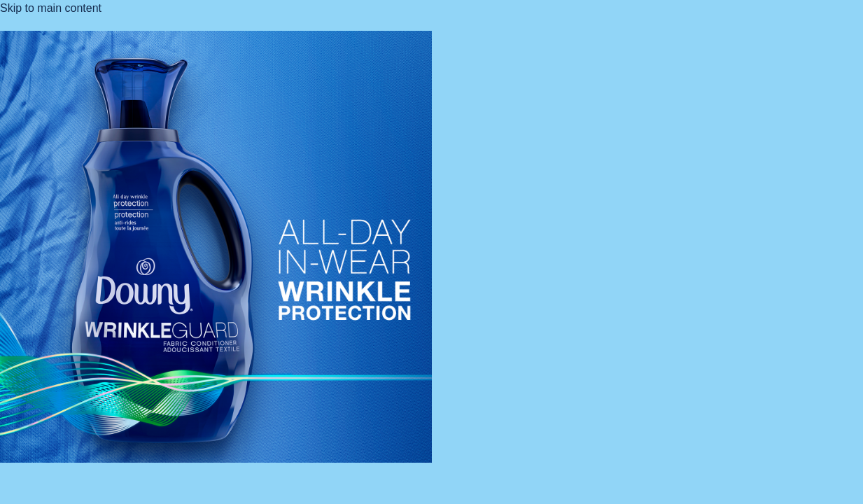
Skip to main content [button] (51, 8)
